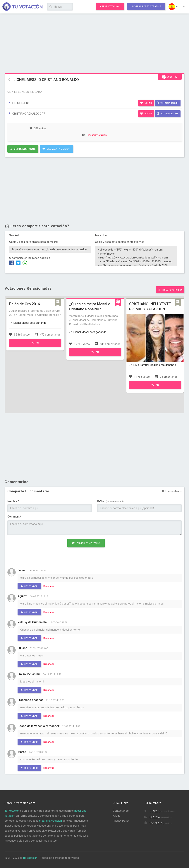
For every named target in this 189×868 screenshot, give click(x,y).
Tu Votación (12, 810)
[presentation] (35, 544)
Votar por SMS (168, 103)
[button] (173, 7)
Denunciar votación (94, 135)
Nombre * (13, 501)
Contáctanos (121, 810)
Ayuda (117, 815)
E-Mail (110, 501)
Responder (29, 586)
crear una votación (50, 820)
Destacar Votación (56, 149)
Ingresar (146, 6)
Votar (146, 103)
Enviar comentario (86, 541)
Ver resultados (23, 149)
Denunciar (49, 586)
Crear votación (110, 6)
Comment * (14, 516)
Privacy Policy (121, 820)
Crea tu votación (170, 289)
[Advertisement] (94, 43)
